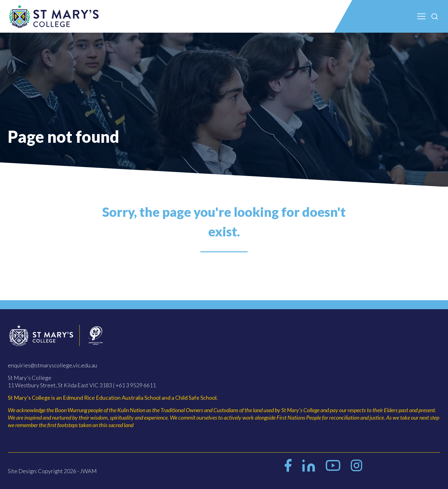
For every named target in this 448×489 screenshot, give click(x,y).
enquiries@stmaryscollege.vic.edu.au (52, 365)
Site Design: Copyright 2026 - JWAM (52, 471)
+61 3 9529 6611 (136, 385)
